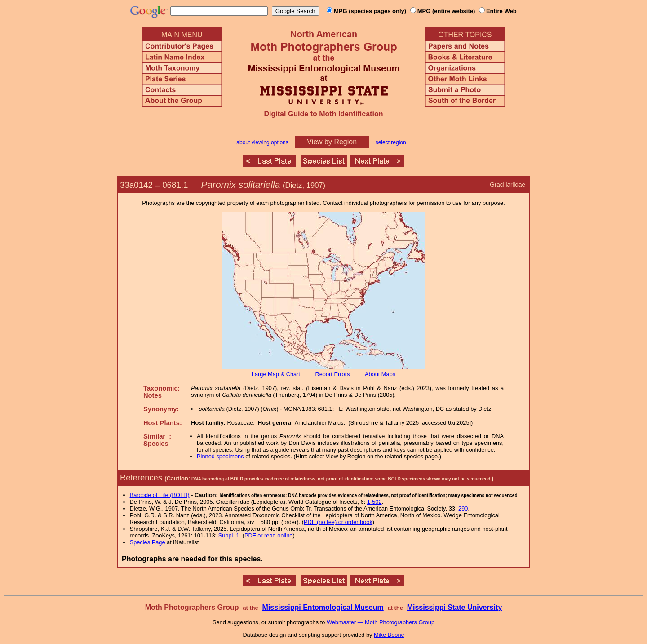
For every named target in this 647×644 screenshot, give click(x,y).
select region (391, 142)
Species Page (148, 542)
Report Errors (333, 374)
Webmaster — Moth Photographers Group (381, 622)
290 (463, 509)
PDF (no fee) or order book (338, 522)
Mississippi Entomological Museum (323, 607)
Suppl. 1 (229, 535)
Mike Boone (389, 635)
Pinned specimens (220, 456)
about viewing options (262, 142)
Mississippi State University (455, 607)
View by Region (332, 142)
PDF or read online (268, 535)
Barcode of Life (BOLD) (160, 495)
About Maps (380, 374)
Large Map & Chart (276, 374)
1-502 (374, 502)
